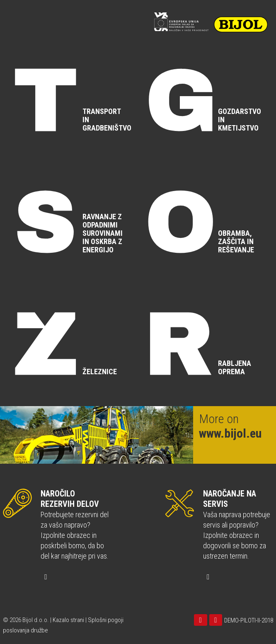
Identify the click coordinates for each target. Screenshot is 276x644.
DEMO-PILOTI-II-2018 (249, 620)
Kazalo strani (68, 620)
